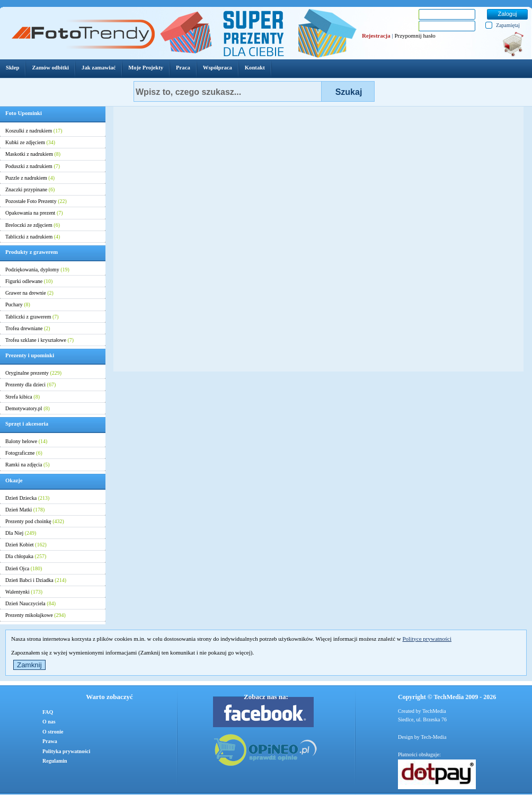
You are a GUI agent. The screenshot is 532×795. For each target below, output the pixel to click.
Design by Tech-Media (422, 737)
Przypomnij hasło (415, 36)
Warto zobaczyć (109, 697)
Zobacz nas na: (266, 697)
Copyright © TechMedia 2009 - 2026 (447, 697)
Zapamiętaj (508, 25)
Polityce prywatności (427, 639)
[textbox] (228, 91)
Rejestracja (376, 36)
